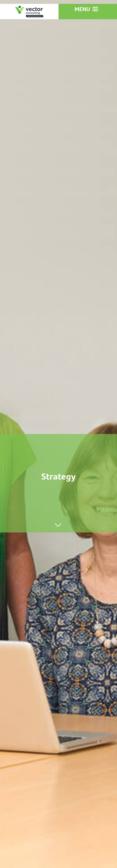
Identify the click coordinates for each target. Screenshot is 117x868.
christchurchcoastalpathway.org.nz (59, 744)
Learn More (59, 282)
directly (8, 825)
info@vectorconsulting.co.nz (32, 820)
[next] (107, 609)
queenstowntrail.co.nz (62, 722)
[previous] (10, 609)
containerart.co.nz (76, 765)
